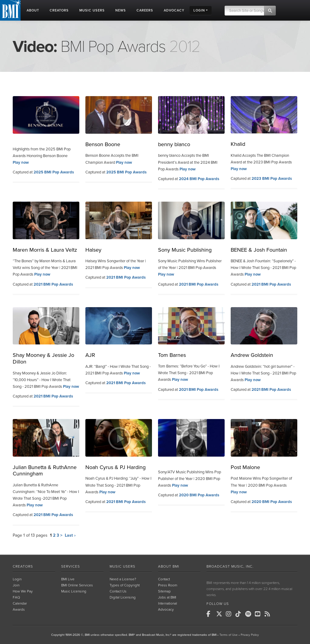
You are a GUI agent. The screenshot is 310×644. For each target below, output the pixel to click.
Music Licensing (74, 591)
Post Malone (245, 467)
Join (16, 585)
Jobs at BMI (167, 597)
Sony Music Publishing (185, 250)
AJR (90, 355)
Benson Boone (103, 144)
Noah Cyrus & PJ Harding (115, 467)
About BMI (169, 566)
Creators (23, 566)
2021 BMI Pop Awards (53, 284)
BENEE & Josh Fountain (259, 250)
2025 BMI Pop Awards (54, 172)
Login (17, 579)
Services (71, 566)
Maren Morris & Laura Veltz (45, 250)
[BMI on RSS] (269, 614)
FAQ (16, 597)
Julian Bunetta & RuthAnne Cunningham (45, 471)
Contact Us (118, 591)
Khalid (238, 144)
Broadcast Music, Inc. (230, 566)
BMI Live (68, 579)
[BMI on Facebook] (211, 614)
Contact (164, 579)
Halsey (93, 250)
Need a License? (123, 579)
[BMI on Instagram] (230, 614)
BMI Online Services (77, 585)
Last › (70, 535)
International (168, 603)
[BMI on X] (220, 614)
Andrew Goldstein (252, 355)
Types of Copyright (125, 585)
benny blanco (174, 144)
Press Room (168, 585)
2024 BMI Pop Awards (199, 179)
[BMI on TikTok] (240, 614)
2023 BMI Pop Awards (272, 179)
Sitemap (164, 591)
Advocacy (166, 609)
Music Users (122, 566)
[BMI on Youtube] (259, 614)
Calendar (20, 603)
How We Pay (23, 591)
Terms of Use (229, 635)
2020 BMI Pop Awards (199, 495)
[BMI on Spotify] (249, 614)
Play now (21, 163)
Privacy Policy (250, 635)
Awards (19, 609)
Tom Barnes (172, 355)
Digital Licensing (123, 597)
